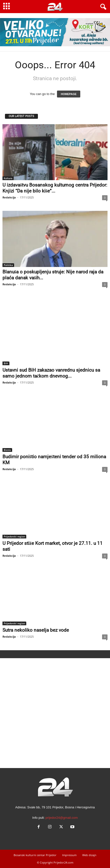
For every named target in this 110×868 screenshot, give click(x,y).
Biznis (7, 450)
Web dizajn (89, 855)
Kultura (8, 178)
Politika (8, 265)
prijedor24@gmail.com (62, 818)
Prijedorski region (14, 536)
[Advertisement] (55, 713)
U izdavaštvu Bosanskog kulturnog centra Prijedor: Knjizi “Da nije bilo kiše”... (55, 188)
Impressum (69, 855)
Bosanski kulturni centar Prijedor (35, 855)
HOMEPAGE (69, 94)
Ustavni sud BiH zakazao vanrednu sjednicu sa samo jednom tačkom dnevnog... (51, 373)
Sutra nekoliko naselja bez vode (36, 630)
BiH (6, 363)
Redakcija (9, 197)
